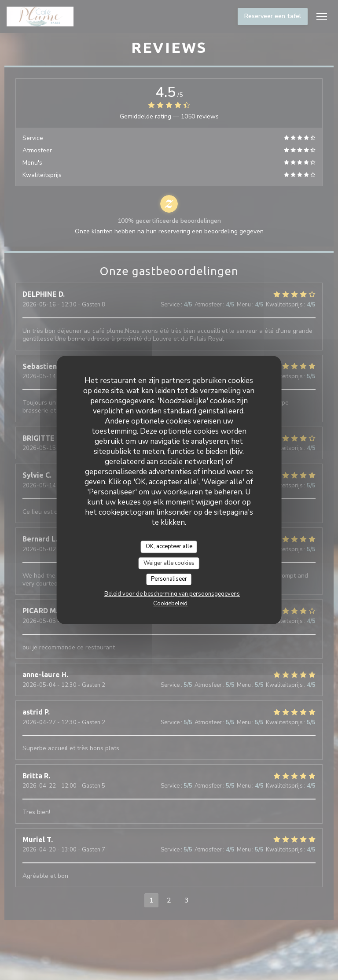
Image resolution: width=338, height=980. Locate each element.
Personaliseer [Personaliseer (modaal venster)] (169, 579)
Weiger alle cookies (169, 563)
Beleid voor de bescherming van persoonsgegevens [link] (172, 594)
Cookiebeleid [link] (170, 604)
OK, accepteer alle (169, 546)
